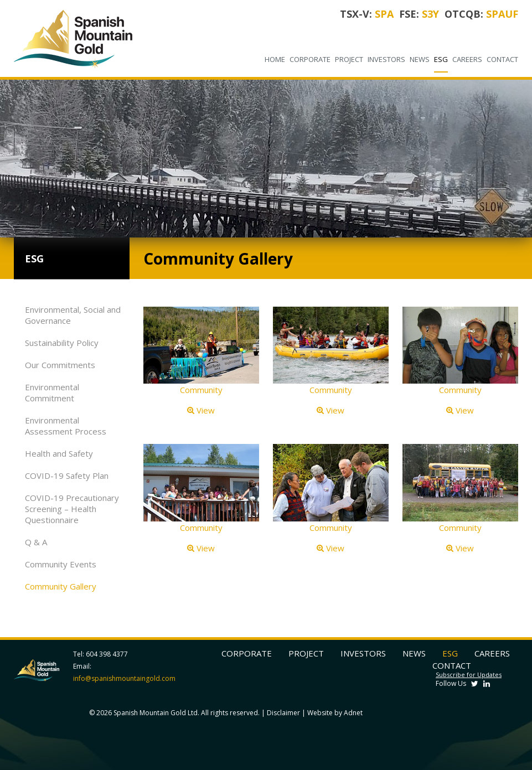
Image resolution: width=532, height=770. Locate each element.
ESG (441, 59)
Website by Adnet (335, 713)
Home (275, 59)
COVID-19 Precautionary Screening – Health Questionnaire (72, 509)
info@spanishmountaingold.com (124, 678)
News (420, 59)
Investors (386, 59)
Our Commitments (60, 365)
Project (349, 59)
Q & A (36, 542)
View (201, 410)
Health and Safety (59, 453)
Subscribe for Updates (469, 675)
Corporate (310, 59)
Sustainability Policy (62, 343)
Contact (502, 59)
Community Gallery (61, 586)
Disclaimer (283, 713)
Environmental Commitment (52, 392)
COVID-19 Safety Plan (67, 476)
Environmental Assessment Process (66, 426)
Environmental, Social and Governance (73, 315)
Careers (467, 59)
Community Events (61, 564)
